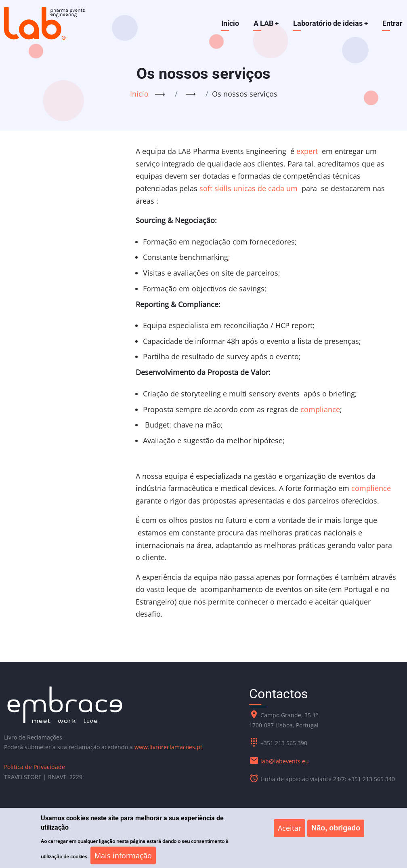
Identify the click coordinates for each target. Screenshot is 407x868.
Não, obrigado (336, 834)
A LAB (265, 23)
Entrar (392, 23)
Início (229, 23)
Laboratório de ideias (330, 23)
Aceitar (290, 834)
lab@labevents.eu (285, 761)
